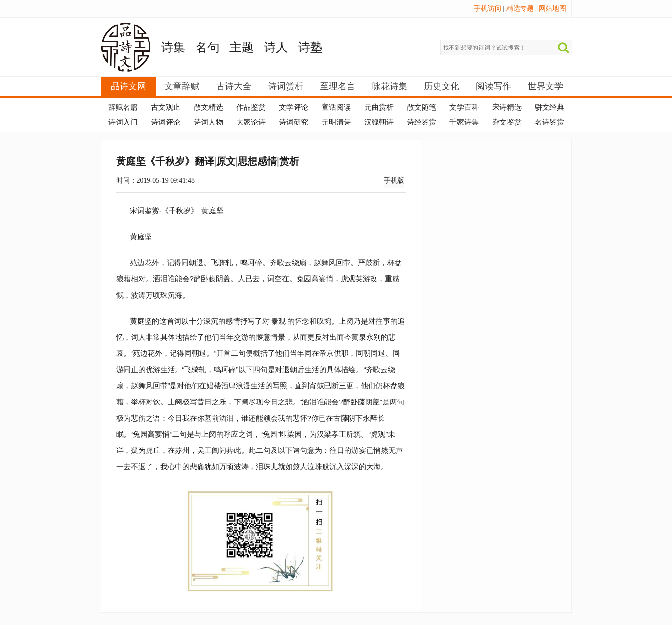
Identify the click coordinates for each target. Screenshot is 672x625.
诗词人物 (208, 122)
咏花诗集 (390, 86)
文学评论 (294, 107)
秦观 (278, 321)
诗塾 (310, 47)
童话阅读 (336, 107)
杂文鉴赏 (507, 122)
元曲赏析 (379, 107)
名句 (207, 47)
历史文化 (442, 86)
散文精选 (208, 107)
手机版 (394, 181)
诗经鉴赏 (422, 122)
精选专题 (520, 9)
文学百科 (464, 107)
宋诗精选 (507, 107)
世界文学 (546, 86)
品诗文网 (128, 86)
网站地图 (552, 9)
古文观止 (166, 107)
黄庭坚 (212, 211)
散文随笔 (422, 107)
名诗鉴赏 (549, 122)
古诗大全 (234, 86)
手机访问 (488, 9)
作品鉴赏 (251, 107)
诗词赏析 (286, 86)
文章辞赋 (182, 86)
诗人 (276, 47)
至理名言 (338, 86)
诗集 (173, 47)
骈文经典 (549, 107)
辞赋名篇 (123, 107)
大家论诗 (251, 122)
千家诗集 (464, 122)
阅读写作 (494, 86)
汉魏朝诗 (379, 122)
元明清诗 (336, 122)
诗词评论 (166, 122)
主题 (242, 47)
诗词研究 (294, 122)
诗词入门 (123, 122)
